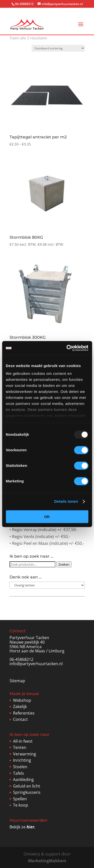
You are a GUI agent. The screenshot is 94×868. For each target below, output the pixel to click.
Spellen (20, 799)
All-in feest (23, 741)
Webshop (22, 700)
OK (47, 517)
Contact (20, 719)
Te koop (21, 805)
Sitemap (17, 681)
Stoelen (20, 767)
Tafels (19, 773)
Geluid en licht (27, 786)
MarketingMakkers (47, 861)
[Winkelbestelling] (58, 48)
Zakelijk (20, 707)
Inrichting (22, 760)
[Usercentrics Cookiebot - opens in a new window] (67, 348)
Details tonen (66, 501)
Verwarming (25, 754)
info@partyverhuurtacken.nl (36, 664)
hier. (31, 827)
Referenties (24, 713)
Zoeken (64, 564)
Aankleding (23, 779)
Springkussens (27, 792)
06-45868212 (21, 659)
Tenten (20, 747)
